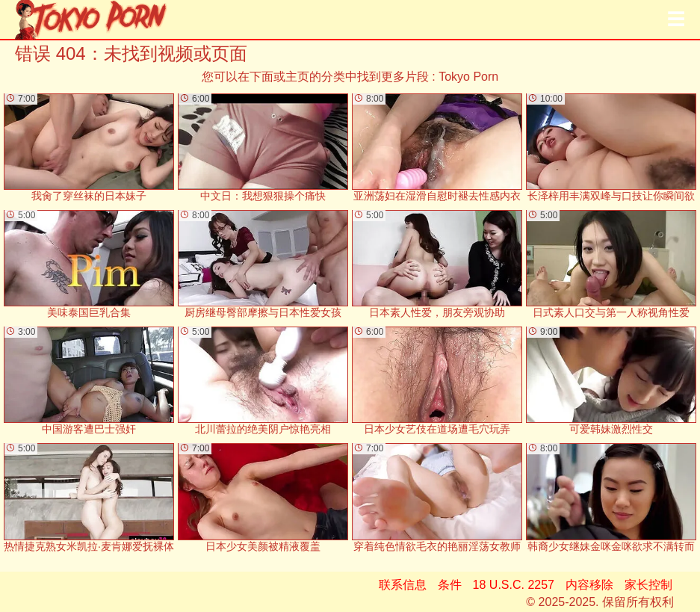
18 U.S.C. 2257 (514, 585)
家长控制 (648, 585)
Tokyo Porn (468, 77)
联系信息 (403, 585)
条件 (450, 585)
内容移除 (589, 585)
